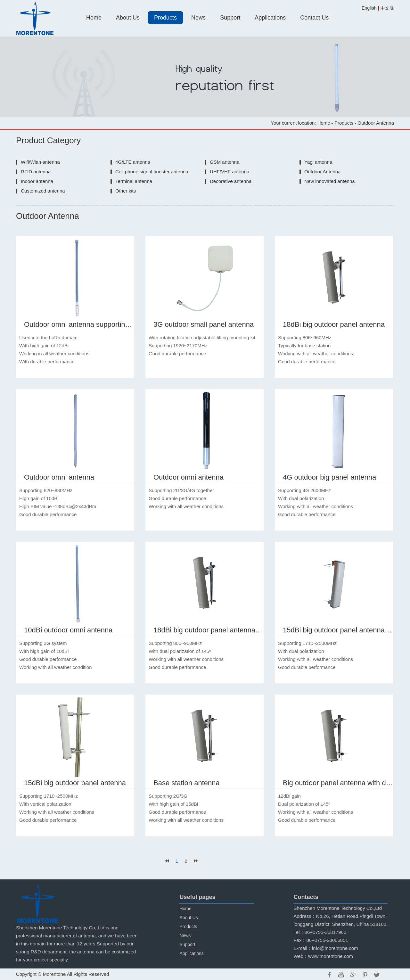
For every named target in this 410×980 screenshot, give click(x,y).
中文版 (387, 8)
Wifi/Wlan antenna (40, 162)
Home (94, 18)
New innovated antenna (330, 181)
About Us (128, 18)
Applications (270, 18)
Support (230, 18)
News (198, 18)
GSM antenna (225, 162)
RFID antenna (36, 172)
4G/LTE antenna (133, 162)
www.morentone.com (331, 956)
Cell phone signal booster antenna (152, 172)
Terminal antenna (134, 181)
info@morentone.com (335, 948)
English (369, 8)
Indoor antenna (37, 181)
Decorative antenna (231, 181)
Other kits (126, 191)
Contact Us (314, 18)
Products (165, 18)
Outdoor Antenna (322, 172)
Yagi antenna (318, 162)
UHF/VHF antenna (230, 172)
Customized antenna (43, 191)
